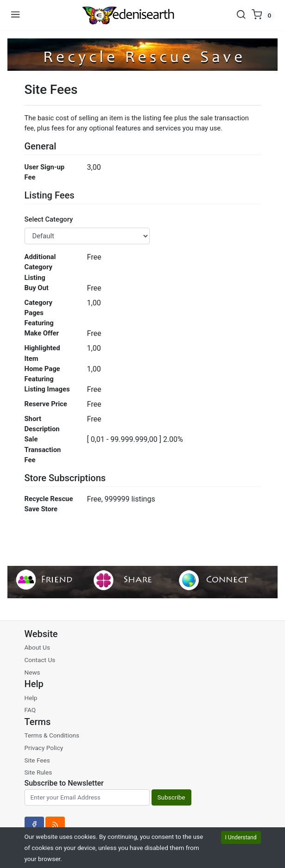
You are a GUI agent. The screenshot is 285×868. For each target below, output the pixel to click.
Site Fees (37, 760)
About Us (37, 647)
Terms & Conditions (52, 735)
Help (31, 698)
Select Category (49, 219)
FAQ (30, 710)
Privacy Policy (44, 748)
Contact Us (40, 660)
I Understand (241, 837)
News (32, 672)
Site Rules (38, 772)
